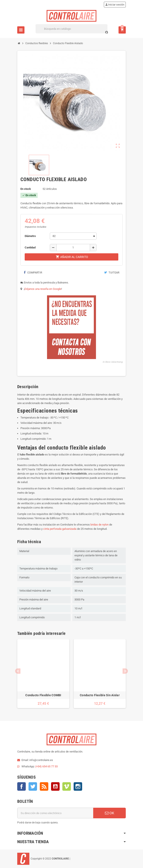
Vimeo (67, 786)
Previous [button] (18, 671)
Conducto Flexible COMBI (43, 695)
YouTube (55, 786)
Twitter (33, 786)
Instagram (78, 786)
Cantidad (30, 247)
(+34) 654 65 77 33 (46, 766)
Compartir (33, 273)
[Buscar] (71, 29)
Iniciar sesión (115, 5)
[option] (43, 674)
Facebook (21, 786)
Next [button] (125, 671)
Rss (44, 786)
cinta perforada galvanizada (60, 529)
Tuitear (112, 273)
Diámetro (30, 236)
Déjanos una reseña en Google (43, 289)
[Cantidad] (73, 248)
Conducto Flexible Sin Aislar (100, 695)
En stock (26, 189)
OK (110, 813)
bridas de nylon (99, 525)
